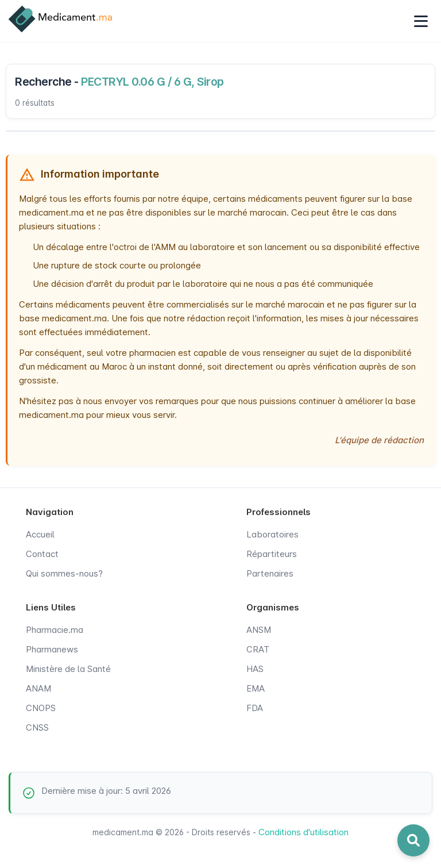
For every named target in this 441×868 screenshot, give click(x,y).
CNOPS (41, 708)
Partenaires (270, 573)
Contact (42, 554)
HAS (255, 669)
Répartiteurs (272, 554)
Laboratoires (272, 534)
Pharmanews (52, 649)
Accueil (40, 534)
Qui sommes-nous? (64, 573)
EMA (256, 688)
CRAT (258, 649)
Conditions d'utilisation (303, 832)
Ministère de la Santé (68, 669)
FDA (255, 708)
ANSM (259, 630)
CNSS (37, 727)
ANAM (38, 688)
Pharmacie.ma (55, 630)
